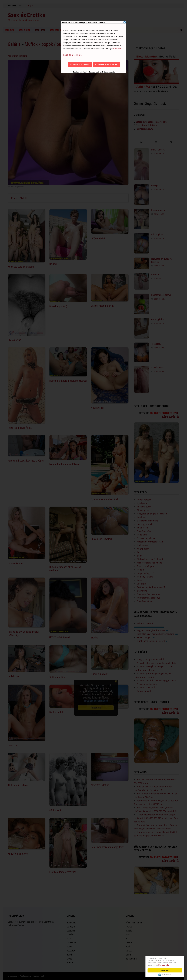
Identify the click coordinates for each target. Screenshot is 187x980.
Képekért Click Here (72, 55)
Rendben (165, 970)
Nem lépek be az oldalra (106, 64)
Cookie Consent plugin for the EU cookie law (165, 975)
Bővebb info (164, 965)
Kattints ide (117, 49)
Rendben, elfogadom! (80, 64)
